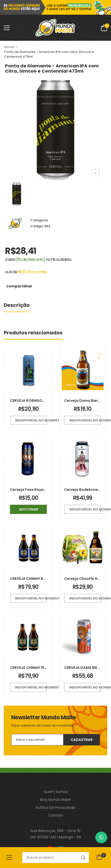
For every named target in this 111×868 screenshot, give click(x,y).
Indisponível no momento (31, 420)
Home (9, 47)
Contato (56, 815)
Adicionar (28, 509)
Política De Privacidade (56, 808)
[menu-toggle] (7, 28)
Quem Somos (56, 792)
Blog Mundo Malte (55, 800)
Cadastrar (82, 740)
